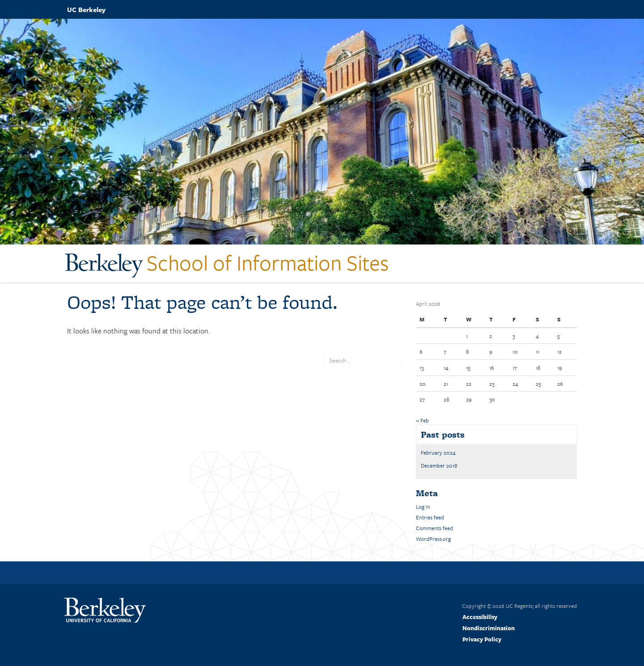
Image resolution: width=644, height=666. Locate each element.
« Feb (422, 420)
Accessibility (480, 617)
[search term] (363, 360)
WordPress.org (433, 539)
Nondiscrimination (489, 628)
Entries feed (430, 517)
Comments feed (434, 528)
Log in (423, 506)
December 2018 (439, 465)
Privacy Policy (482, 639)
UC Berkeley (86, 9)
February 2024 (438, 452)
